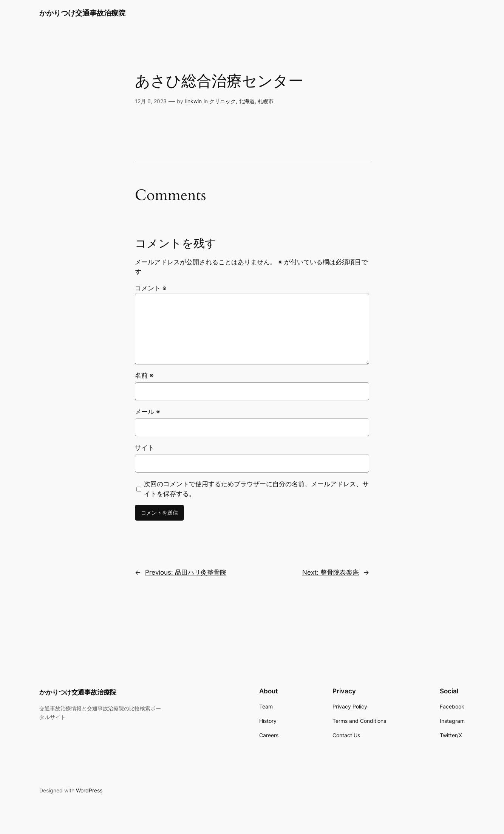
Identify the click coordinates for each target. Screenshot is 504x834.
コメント (151, 288)
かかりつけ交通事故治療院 (82, 13)
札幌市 (266, 101)
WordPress (89, 790)
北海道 (247, 101)
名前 (144, 375)
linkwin (193, 101)
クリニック (223, 101)
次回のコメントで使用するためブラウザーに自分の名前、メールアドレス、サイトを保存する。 (256, 489)
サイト (145, 448)
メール (148, 412)
